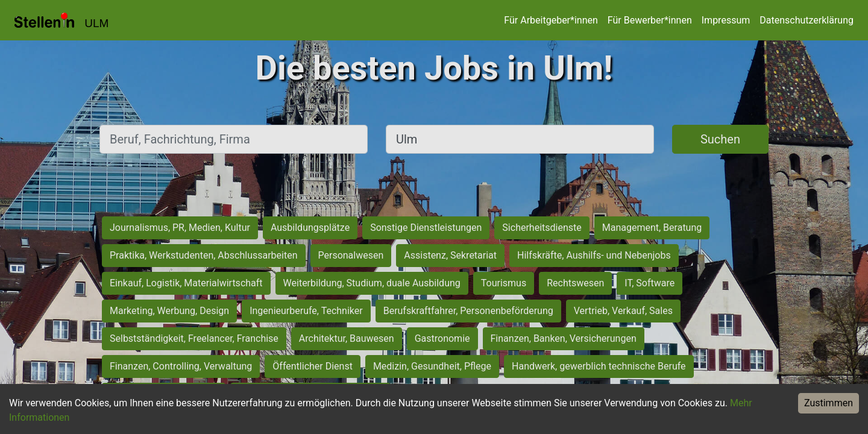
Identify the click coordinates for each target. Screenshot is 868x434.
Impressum (726, 20)
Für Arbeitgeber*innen (551, 20)
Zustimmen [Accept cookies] (829, 403)
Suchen (720, 139)
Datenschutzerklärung (807, 20)
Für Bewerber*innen (650, 20)
